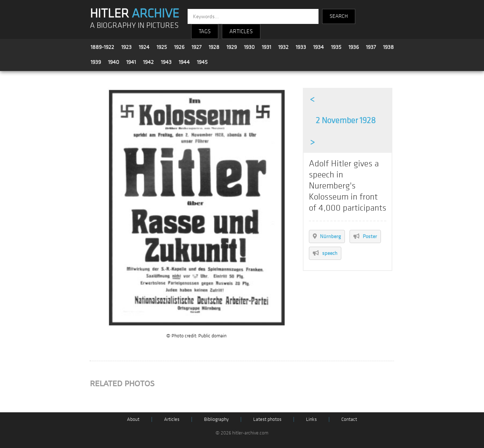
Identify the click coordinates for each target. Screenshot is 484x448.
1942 (148, 62)
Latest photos (267, 419)
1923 (126, 47)
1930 (249, 47)
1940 (114, 62)
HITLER (134, 14)
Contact (349, 419)
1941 (131, 62)
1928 (214, 47)
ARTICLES (241, 31)
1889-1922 (102, 47)
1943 (166, 62)
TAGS (205, 31)
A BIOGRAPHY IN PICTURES (134, 26)
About (133, 419)
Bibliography (216, 419)
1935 (336, 47)
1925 (162, 47)
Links (311, 419)
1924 (144, 47)
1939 (96, 62)
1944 (184, 62)
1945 (202, 62)
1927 (197, 47)
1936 (354, 47)
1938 (388, 47)
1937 (371, 47)
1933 (301, 47)
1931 (266, 47)
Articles (172, 419)
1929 (232, 47)
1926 (179, 47)
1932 (283, 47)
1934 (319, 47)
